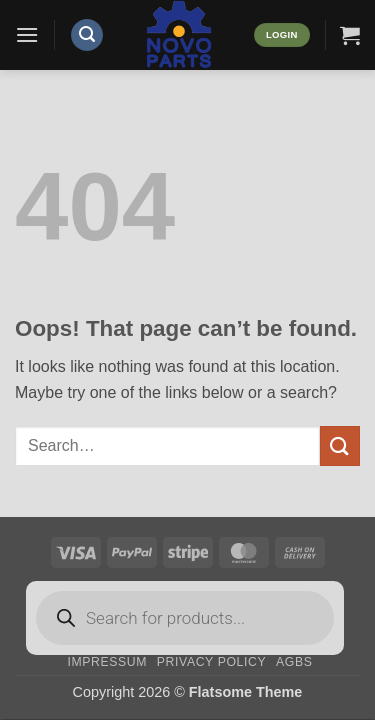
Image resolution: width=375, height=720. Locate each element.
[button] (27, 34)
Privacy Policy (211, 662)
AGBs (294, 662)
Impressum (107, 662)
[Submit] (340, 445)
